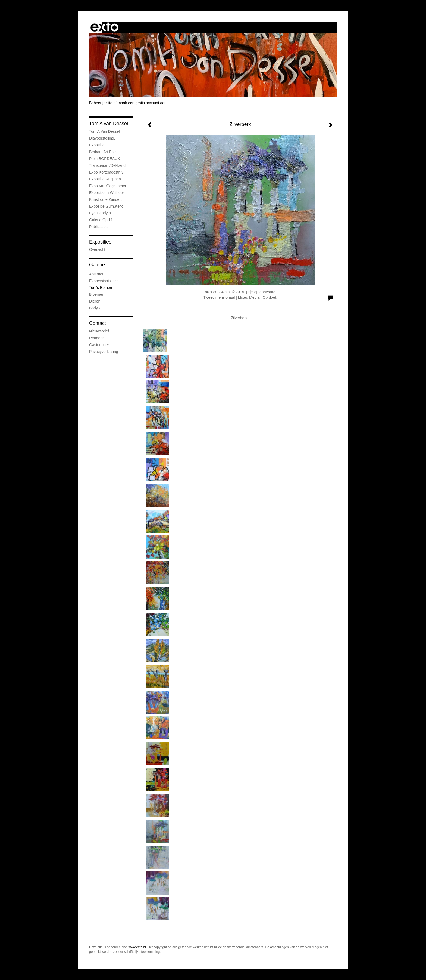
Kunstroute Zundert (105, 199)
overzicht (97, 249)
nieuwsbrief (99, 331)
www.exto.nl (137, 947)
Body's (95, 308)
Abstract (96, 274)
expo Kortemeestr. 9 (106, 172)
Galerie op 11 (101, 220)
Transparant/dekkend (107, 165)
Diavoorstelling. (102, 138)
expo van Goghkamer (108, 186)
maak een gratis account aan (142, 103)
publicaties (98, 227)
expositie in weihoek (107, 193)
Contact (98, 323)
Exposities (100, 242)
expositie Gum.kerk (106, 206)
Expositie (97, 145)
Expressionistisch (104, 281)
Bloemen (97, 294)
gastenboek (99, 345)
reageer (96, 338)
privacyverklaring (104, 352)
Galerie (97, 265)
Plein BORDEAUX (105, 159)
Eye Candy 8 (100, 213)
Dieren (95, 301)
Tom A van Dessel (109, 124)
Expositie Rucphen (105, 179)
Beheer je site (101, 103)
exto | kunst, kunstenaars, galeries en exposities (104, 27)
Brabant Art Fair (102, 152)
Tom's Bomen (101, 288)
